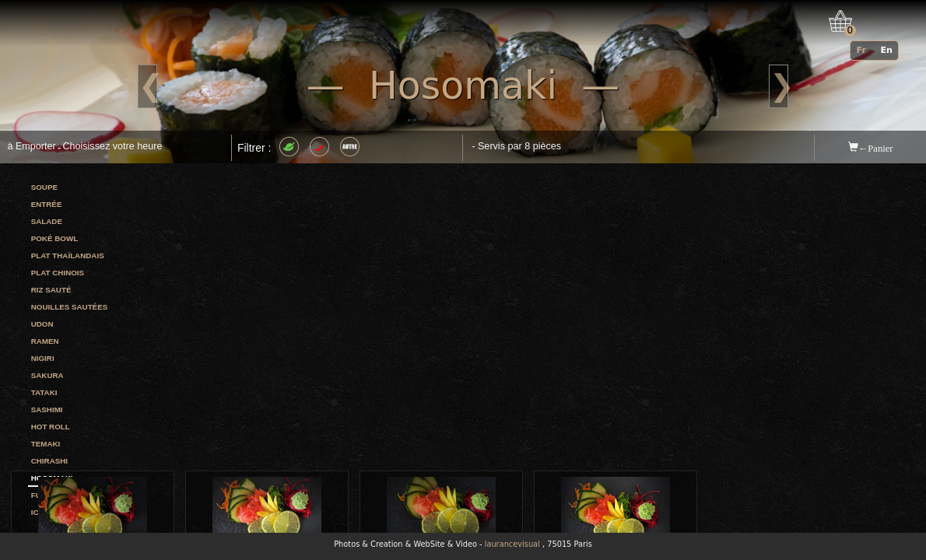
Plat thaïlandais (68, 255)
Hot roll (51, 427)
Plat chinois (58, 273)
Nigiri (43, 358)
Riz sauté (51, 290)
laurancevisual (512, 544)
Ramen (45, 341)
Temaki (46, 444)
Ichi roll (50, 512)
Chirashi (49, 461)
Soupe (44, 187)
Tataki (44, 392)
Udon (42, 324)
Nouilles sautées (70, 307)
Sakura (47, 375)
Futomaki (51, 495)
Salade (47, 221)
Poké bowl (54, 238)
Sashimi (47, 409)
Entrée (47, 204)
